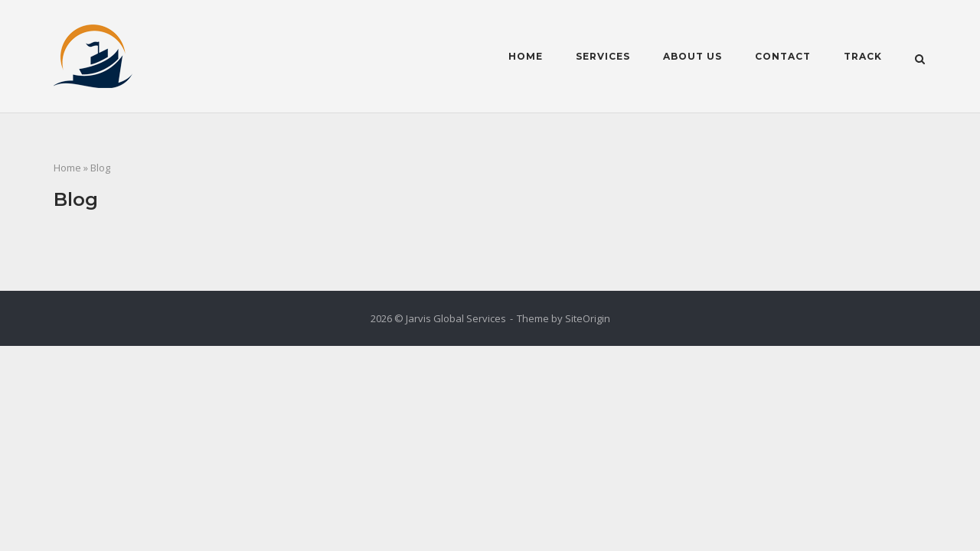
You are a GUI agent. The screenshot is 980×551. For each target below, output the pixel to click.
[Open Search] (920, 58)
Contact (783, 56)
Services (603, 56)
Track (863, 56)
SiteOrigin (588, 318)
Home (526, 56)
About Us (693, 56)
